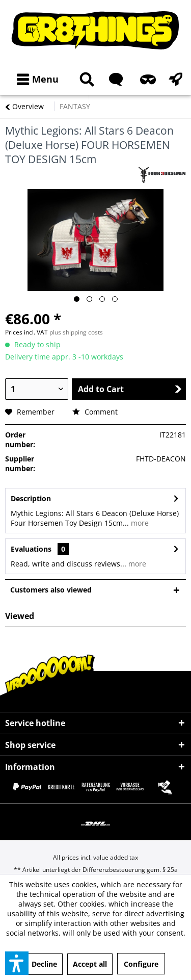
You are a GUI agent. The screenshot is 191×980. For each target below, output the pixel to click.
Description (31, 498)
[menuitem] (35, 79)
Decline (44, 964)
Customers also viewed (51, 590)
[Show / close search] (85, 79)
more (139, 523)
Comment (95, 412)
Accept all (90, 964)
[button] (17, 963)
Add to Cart (130, 389)
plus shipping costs (76, 332)
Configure (141, 964)
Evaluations (31, 549)
